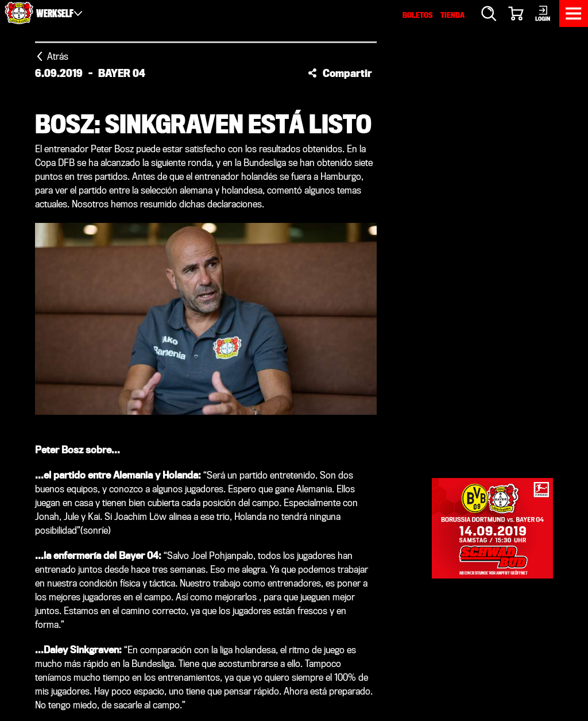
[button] (340, 73)
